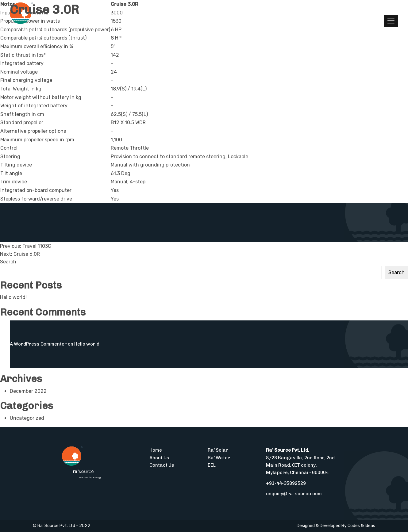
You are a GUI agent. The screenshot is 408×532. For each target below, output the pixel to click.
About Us (159, 458)
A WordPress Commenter (38, 344)
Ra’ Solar (218, 450)
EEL (212, 465)
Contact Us (162, 465)
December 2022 (28, 391)
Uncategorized (27, 418)
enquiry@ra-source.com (294, 494)
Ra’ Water (219, 458)
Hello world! (13, 297)
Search (8, 262)
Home (156, 450)
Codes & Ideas (361, 526)
